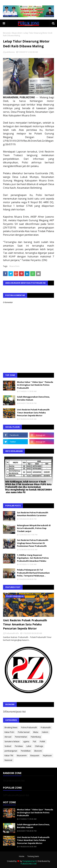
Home (22, 856)
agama (26, 741)
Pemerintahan (21, 737)
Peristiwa (19, 746)
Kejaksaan (47, 756)
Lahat (29, 746)
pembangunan (11, 751)
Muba (36, 732)
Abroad (8, 737)
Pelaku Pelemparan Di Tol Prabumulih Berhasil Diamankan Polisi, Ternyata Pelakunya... (33, 573)
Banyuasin (35, 756)
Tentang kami (33, 856)
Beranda (7, 33)
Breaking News (11, 727)
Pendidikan (26, 751)
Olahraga (39, 746)
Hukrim (45, 732)
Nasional (8, 760)
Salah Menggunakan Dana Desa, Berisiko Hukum (33, 398)
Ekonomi (38, 751)
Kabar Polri (9, 732)
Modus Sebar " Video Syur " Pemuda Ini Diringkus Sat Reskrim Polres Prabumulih (35, 385)
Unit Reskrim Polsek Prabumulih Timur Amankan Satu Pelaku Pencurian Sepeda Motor (33, 413)
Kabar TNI (9, 756)
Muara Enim (17, 33)
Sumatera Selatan (12, 741)
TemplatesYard (29, 861)
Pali (35, 741)
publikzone (10, 52)
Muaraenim (22, 756)
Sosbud (8, 746)
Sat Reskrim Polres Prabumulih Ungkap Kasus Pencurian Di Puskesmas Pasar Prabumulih (33, 543)
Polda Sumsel (24, 732)
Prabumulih (46, 727)
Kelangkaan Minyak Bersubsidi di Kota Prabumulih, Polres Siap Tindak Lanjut (34, 528)
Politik (42, 741)
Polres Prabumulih (29, 727)
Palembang (36, 737)
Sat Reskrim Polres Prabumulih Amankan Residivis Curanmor (33, 514)
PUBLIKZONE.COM (29, 864)
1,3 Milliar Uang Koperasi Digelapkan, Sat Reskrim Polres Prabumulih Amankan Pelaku (33, 558)
